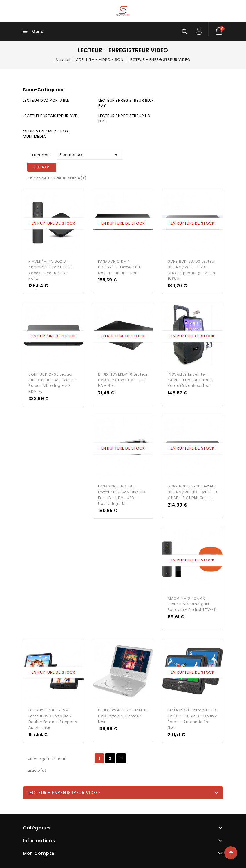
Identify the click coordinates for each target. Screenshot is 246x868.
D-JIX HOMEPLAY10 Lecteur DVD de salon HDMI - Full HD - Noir (123, 380)
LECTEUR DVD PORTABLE (46, 100)
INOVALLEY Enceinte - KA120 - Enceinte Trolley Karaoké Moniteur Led (191, 380)
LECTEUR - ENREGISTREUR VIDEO (63, 791)
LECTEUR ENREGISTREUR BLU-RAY (126, 103)
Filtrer (42, 167)
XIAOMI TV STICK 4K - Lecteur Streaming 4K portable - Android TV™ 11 (192, 603)
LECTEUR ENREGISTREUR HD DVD (124, 118)
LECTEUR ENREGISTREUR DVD (50, 116)
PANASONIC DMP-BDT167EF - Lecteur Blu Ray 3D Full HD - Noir (120, 267)
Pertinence (90, 155)
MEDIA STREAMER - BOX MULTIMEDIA (46, 134)
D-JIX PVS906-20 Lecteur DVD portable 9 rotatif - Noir (122, 715)
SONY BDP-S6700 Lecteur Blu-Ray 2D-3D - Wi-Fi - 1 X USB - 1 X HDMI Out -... (192, 491)
